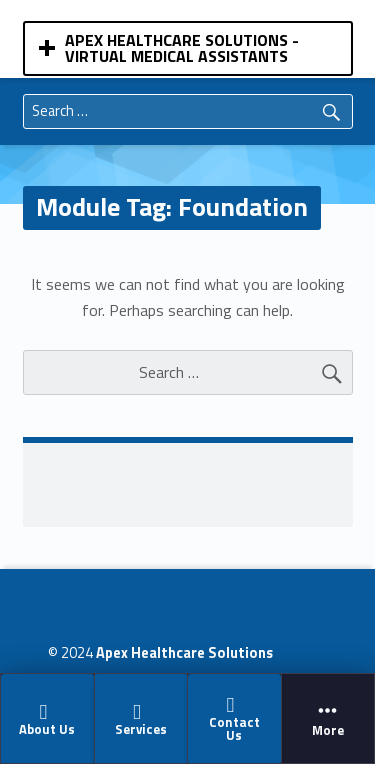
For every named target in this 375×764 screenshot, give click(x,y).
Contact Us (233, 720)
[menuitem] (48, 718)
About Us (47, 719)
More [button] (328, 719)
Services (139, 719)
